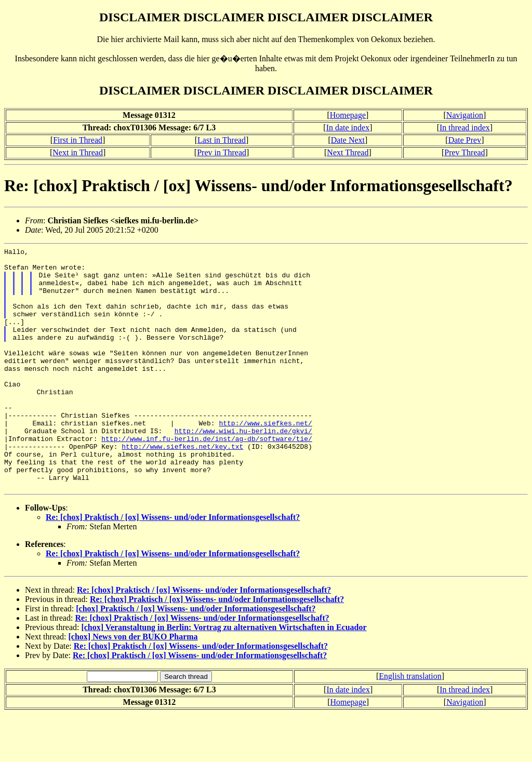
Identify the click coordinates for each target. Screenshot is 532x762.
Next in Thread (78, 152)
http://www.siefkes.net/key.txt (182, 487)
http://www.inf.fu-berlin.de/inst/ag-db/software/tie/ (207, 477)
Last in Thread (222, 140)
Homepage (348, 115)
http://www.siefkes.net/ (265, 459)
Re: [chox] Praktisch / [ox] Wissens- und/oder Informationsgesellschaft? (173, 565)
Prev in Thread (222, 152)
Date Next (348, 140)
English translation (410, 724)
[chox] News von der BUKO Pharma (133, 685)
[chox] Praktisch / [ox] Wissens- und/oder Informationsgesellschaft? (196, 657)
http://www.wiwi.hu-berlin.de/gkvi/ (243, 468)
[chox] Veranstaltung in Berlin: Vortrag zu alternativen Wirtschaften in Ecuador (224, 676)
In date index (348, 128)
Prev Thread (464, 152)
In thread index (465, 128)
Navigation (465, 115)
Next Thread (348, 152)
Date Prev (465, 140)
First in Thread (78, 140)
